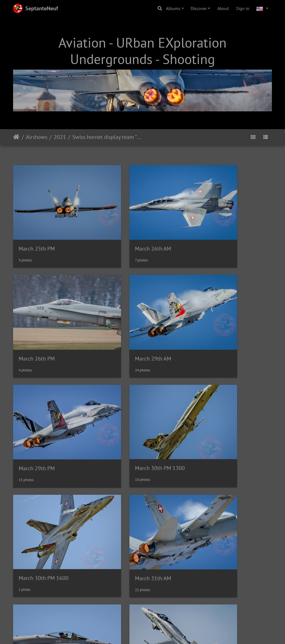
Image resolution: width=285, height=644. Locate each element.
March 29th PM (126, 321)
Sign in (243, 8)
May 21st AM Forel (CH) (46, 594)
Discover (199, 8)
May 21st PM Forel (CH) (135, 594)
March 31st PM (214, 412)
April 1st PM (33, 503)
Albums (173, 8)
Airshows (37, 137)
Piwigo (154, 623)
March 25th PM (37, 230)
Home (16, 137)
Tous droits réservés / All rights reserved (230, 637)
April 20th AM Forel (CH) (137, 503)
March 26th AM (126, 230)
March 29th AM (37, 321)
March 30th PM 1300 (222, 321)
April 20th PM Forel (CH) (226, 503)
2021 (60, 137)
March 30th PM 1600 (44, 412)
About (223, 8)
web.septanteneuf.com (128, 637)
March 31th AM (126, 412)
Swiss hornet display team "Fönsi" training (107, 137)
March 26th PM (215, 230)
